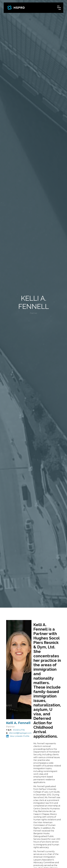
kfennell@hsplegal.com (20, 733)
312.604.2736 (19, 730)
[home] (16, 8)
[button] (59, 8)
